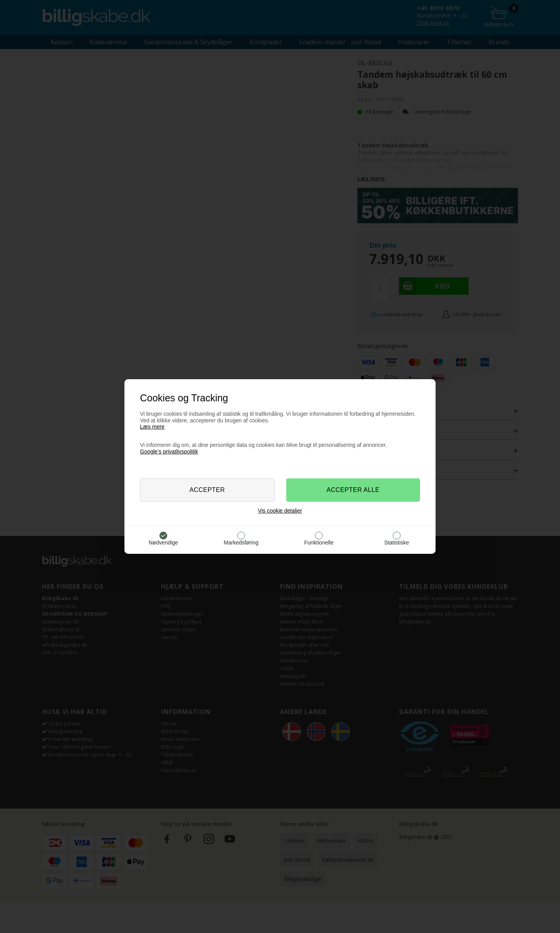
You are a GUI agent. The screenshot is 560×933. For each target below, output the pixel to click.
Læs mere (152, 427)
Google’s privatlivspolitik (169, 452)
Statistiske (397, 543)
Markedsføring (241, 543)
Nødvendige (163, 543)
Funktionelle (319, 543)
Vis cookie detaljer (280, 511)
